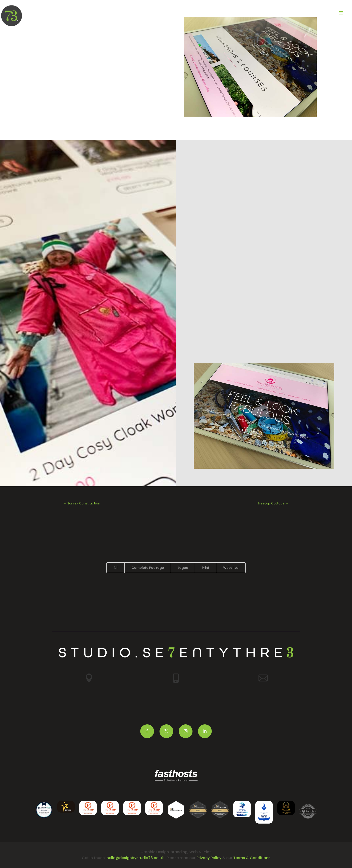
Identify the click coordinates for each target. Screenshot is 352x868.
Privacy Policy (209, 858)
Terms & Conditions (252, 858)
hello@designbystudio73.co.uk (135, 858)
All (115, 568)
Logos (183, 568)
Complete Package (148, 568)
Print (206, 568)
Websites (231, 568)
